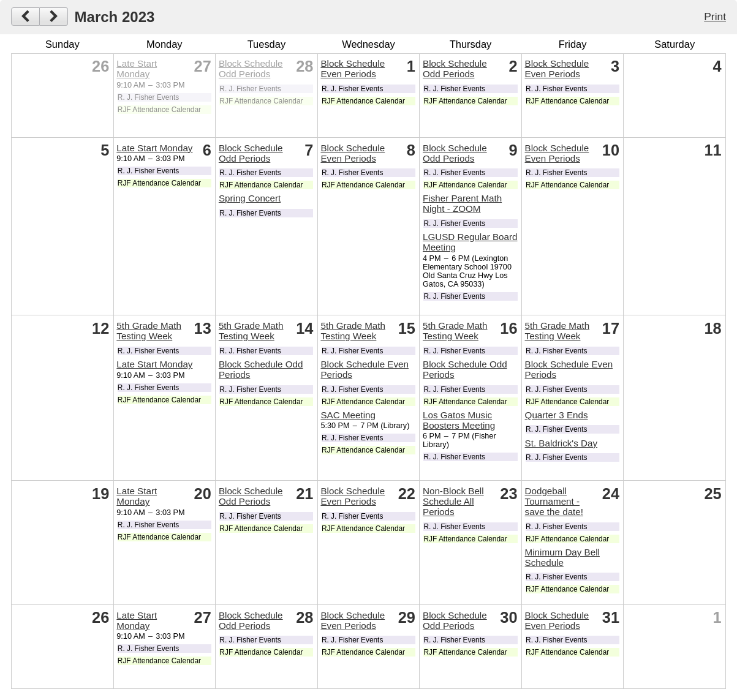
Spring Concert (250, 198)
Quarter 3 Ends (557, 415)
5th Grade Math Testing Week (149, 331)
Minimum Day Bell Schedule (562, 557)
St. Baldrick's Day (561, 443)
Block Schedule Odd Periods (251, 69)
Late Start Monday (137, 69)
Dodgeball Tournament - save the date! (554, 501)
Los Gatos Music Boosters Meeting (459, 420)
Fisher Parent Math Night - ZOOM (462, 203)
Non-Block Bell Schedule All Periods (453, 501)
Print (715, 17)
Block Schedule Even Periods (353, 69)
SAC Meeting (348, 415)
